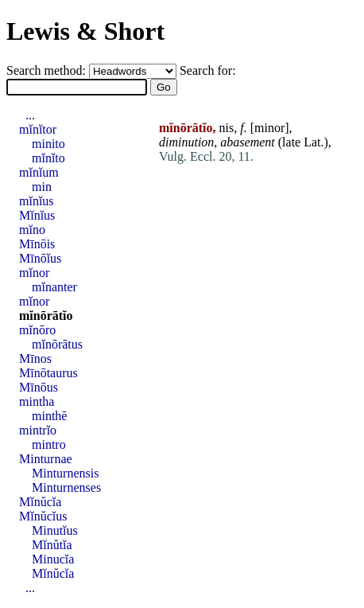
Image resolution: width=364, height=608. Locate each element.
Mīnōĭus (40, 258)
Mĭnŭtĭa (52, 545)
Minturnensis (65, 473)
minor (269, 128)
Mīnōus (39, 387)
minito (48, 144)
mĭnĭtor (38, 129)
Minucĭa (53, 559)
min (42, 187)
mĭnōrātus (57, 344)
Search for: (208, 70)
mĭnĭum (39, 172)
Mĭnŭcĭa (40, 502)
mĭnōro (37, 330)
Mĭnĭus (37, 215)
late (291, 142)
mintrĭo (38, 430)
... (30, 115)
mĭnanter (54, 287)
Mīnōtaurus (48, 373)
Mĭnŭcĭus (43, 516)
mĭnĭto (48, 158)
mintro (49, 444)
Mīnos (35, 359)
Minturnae (46, 459)
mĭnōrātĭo (46, 316)
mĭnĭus (37, 201)
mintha (37, 401)
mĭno (32, 230)
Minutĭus (55, 530)
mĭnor (34, 273)
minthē (49, 416)
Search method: (48, 70)
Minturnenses (66, 487)
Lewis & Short (85, 31)
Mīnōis (37, 244)
